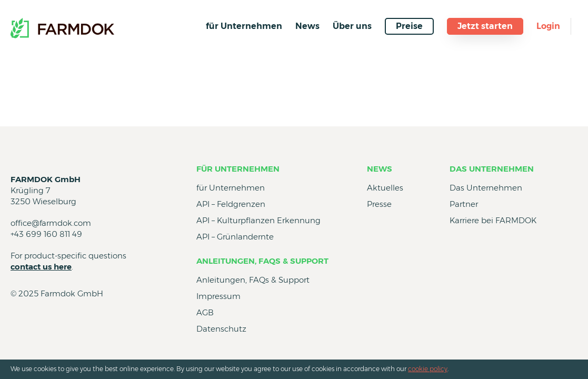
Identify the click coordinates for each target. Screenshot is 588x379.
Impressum (218, 296)
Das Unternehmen (492, 169)
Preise (409, 26)
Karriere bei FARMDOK (493, 220)
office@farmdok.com (51, 223)
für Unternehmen (244, 26)
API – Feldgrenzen (231, 204)
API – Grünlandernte (235, 237)
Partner (464, 204)
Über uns (352, 26)
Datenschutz (221, 329)
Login (548, 26)
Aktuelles (385, 188)
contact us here (41, 267)
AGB (205, 312)
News (307, 26)
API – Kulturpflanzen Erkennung (258, 220)
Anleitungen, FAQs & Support (262, 261)
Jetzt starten (485, 26)
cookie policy (428, 369)
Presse (379, 204)
